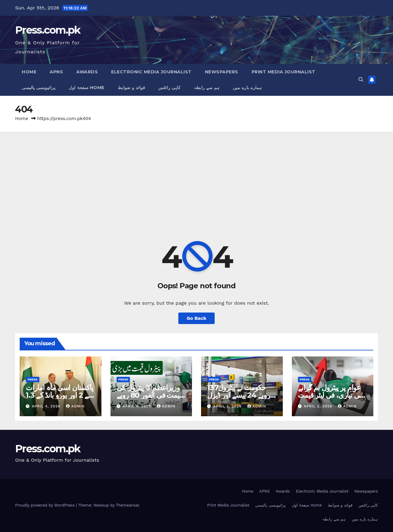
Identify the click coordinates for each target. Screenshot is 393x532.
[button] (361, 80)
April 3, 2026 (228, 406)
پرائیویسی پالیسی (39, 88)
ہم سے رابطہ (207, 88)
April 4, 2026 (47, 406)
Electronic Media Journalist (151, 72)
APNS (56, 72)
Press (33, 379)
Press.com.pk (48, 30)
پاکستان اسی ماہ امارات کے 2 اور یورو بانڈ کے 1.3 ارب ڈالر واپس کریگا (59, 395)
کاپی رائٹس (169, 88)
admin (75, 406)
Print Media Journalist (284, 72)
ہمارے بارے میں (247, 88)
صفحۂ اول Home (87, 88)
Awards (87, 72)
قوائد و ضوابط (132, 88)
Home (29, 72)
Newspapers (222, 72)
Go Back (197, 318)
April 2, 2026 (319, 406)
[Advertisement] (196, 178)
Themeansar (128, 505)
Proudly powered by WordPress (46, 505)
